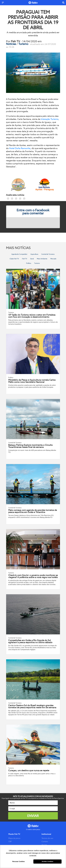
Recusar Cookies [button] (19, 861)
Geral (32, 259)
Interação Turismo (50, 119)
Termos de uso (47, 838)
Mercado (53, 259)
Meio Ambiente (42, 259)
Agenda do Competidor (19, 254)
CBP (10, 842)
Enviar (33, 816)
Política (29, 263)
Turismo (24, 44)
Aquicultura (34, 254)
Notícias (11, 44)
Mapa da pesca (14, 838)
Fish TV (25, 259)
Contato (45, 842)
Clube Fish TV (14, 259)
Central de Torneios (48, 254)
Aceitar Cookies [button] (48, 861)
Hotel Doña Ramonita (20, 148)
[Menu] (3, 3)
